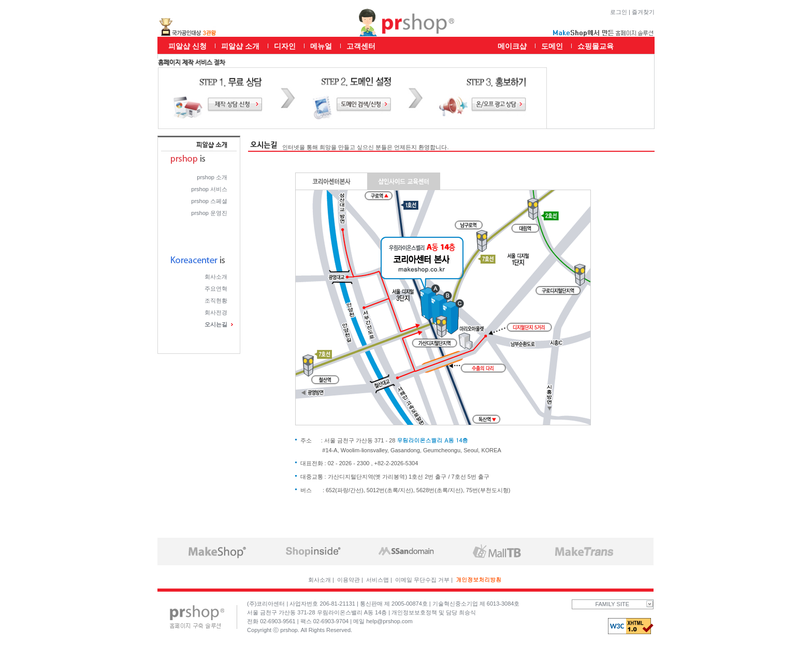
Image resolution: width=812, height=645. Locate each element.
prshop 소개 (212, 177)
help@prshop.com (389, 621)
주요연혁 (216, 289)
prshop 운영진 (209, 213)
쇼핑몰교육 (596, 46)
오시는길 (216, 324)
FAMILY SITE (624, 604)
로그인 (619, 12)
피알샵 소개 (240, 46)
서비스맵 (378, 580)
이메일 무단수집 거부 (422, 580)
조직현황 (216, 300)
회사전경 (216, 312)
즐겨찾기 (643, 12)
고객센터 (361, 46)
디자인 (285, 46)
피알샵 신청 (187, 46)
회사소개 (216, 277)
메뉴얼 (321, 46)
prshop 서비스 (209, 189)
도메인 (552, 46)
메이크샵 (512, 46)
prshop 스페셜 (209, 201)
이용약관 (349, 580)
